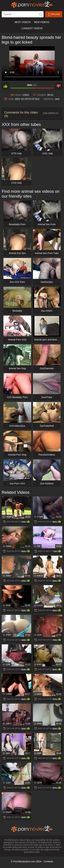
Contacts (48, 861)
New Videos (42, 22)
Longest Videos (32, 28)
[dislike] (59, 86)
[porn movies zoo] (32, 4)
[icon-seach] (40, 14)
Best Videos (23, 22)
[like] (5, 86)
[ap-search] (23, 14)
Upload (54, 14)
